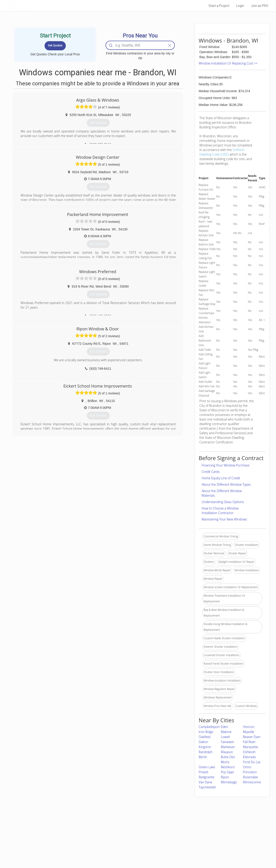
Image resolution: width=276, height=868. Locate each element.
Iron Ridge (206, 732)
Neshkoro (228, 767)
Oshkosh (249, 752)
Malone (226, 732)
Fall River (249, 742)
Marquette (250, 747)
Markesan (228, 747)
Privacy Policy (199, 834)
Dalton (204, 742)
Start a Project (219, 6)
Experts (119, 834)
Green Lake (207, 767)
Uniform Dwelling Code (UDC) (222, 152)
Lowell (225, 737)
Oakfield (205, 737)
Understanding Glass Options (223, 502)
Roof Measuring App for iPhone (134, 845)
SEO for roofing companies (208, 850)
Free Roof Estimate (63, 845)
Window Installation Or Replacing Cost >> (228, 63)
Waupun (227, 752)
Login (240, 6)
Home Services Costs (65, 829)
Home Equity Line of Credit (221, 478)
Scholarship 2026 (202, 829)
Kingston (205, 747)
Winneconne (252, 782)
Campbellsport (209, 727)
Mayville (249, 732)
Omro (247, 767)
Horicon (249, 727)
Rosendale (250, 777)
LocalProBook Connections (208, 845)
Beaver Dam (252, 737)
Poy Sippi (227, 772)
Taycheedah (207, 787)
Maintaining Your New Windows (224, 519)
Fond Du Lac (252, 762)
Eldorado (249, 757)
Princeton (250, 772)
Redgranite (207, 777)
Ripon (225, 777)
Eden (224, 727)
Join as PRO (260, 6)
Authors (196, 840)
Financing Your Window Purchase (226, 465)
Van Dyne (206, 782)
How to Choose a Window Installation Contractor (220, 511)
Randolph (206, 752)
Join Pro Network (125, 829)
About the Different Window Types (226, 484)
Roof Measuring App (127, 840)
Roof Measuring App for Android (134, 850)
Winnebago (229, 782)
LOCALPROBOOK (33, 6)
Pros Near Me (59, 834)
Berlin (203, 757)
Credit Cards (211, 472)
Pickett (204, 772)
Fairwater (227, 742)
